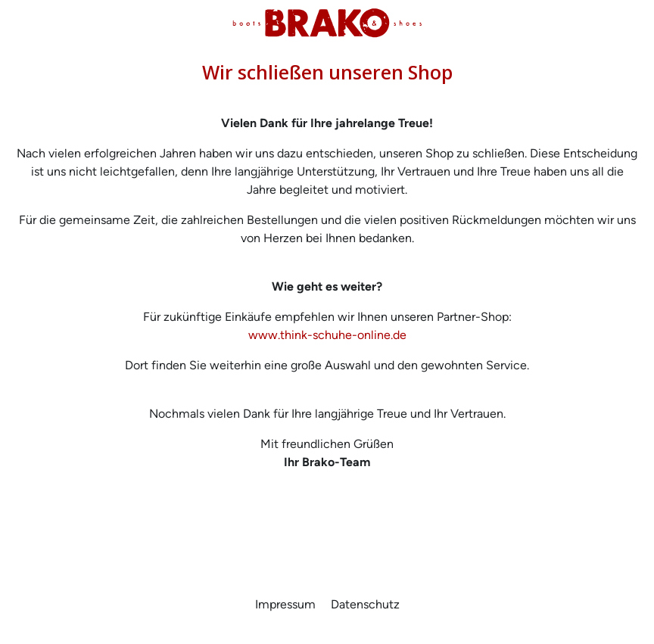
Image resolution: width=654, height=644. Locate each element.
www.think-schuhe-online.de (327, 335)
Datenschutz (365, 604)
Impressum (287, 604)
